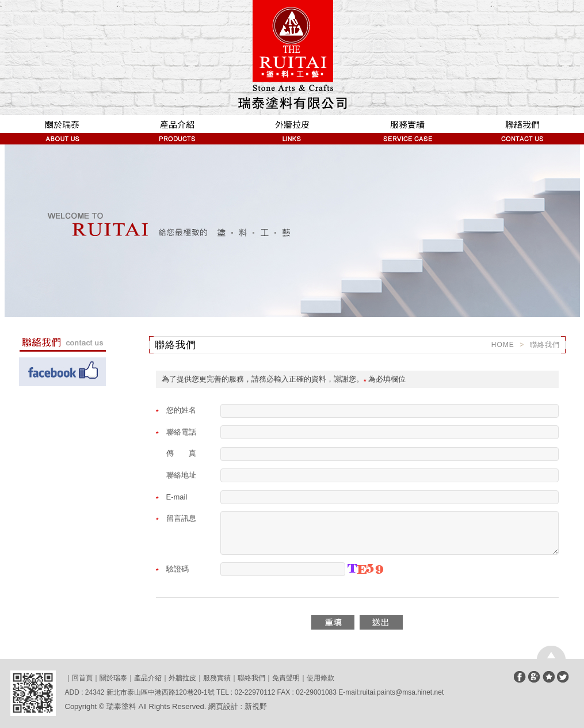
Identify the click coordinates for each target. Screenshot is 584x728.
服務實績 (407, 130)
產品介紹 (177, 130)
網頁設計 (223, 706)
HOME (503, 345)
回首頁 (82, 678)
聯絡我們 (522, 130)
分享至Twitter (563, 677)
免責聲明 (286, 678)
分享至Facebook (520, 677)
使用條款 (320, 678)
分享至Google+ (534, 677)
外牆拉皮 (292, 130)
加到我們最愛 (549, 677)
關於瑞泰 (62, 130)
